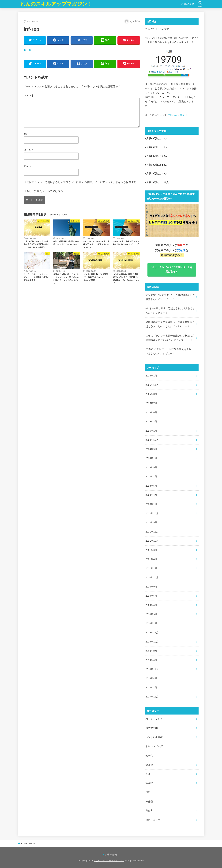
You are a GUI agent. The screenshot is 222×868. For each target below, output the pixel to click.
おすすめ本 (152, 728)
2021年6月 (151, 550)
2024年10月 (152, 440)
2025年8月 (151, 394)
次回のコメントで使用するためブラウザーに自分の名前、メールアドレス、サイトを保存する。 (83, 182)
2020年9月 (151, 587)
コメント (29, 95)
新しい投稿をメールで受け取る (45, 191)
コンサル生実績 (154, 737)
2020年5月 (151, 596)
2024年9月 (151, 449)
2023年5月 (151, 486)
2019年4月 (151, 660)
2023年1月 (151, 504)
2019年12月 (152, 633)
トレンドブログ (154, 746)
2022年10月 (152, 513)
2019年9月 (151, 651)
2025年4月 (151, 422)
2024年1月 (151, 458)
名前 (27, 134)
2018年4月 (151, 678)
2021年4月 (151, 559)
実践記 (149, 783)
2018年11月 (152, 669)
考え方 (149, 811)
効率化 (149, 756)
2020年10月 (152, 577)
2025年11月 (152, 385)
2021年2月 (151, 568)
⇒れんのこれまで (177, 115)
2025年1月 (151, 431)
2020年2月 (151, 623)
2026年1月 (151, 376)
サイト (28, 166)
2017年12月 (152, 697)
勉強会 (149, 765)
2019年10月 (152, 642)
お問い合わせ (188, 4)
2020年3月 (151, 614)
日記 (148, 792)
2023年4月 (151, 495)
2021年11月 (152, 532)
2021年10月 (152, 541)
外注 (148, 774)
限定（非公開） (154, 820)
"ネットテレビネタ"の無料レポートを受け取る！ (172, 270)
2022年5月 (151, 522)
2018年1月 (151, 688)
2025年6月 (151, 412)
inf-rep (28, 50)
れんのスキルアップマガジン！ (56, 4)
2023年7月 (151, 477)
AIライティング (154, 719)
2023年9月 (151, 467)
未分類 (149, 802)
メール (28, 150)
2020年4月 (151, 605)
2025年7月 (151, 403)
